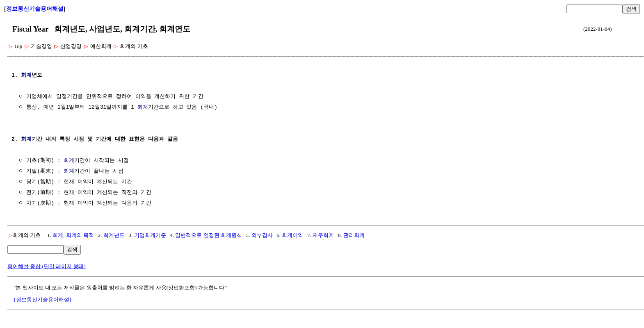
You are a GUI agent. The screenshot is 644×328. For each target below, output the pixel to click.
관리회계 (354, 235)
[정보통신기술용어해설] (42, 300)
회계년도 (114, 235)
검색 (631, 9)
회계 (26, 75)
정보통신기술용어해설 (35, 9)
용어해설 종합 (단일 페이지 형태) (47, 266)
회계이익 (292, 235)
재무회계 (323, 235)
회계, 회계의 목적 (73, 235)
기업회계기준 (150, 235)
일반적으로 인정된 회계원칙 (209, 235)
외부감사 (262, 235)
